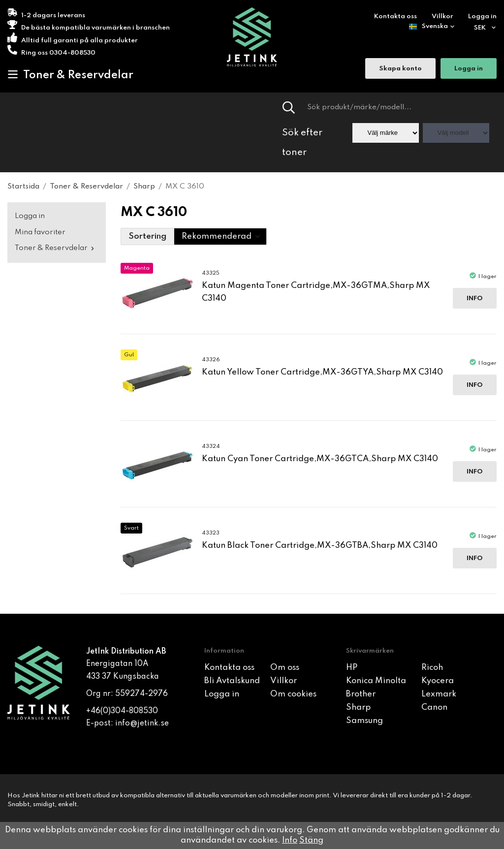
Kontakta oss (395, 16)
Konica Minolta (376, 681)
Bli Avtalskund (232, 681)
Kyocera (438, 681)
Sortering (147, 236)
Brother (361, 694)
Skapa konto (400, 69)
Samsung (364, 721)
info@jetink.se (142, 723)
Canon (434, 707)
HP (352, 668)
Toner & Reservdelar (70, 75)
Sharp (358, 707)
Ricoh (432, 668)
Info (475, 299)
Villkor (442, 16)
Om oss (285, 668)
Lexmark (439, 694)
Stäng (311, 840)
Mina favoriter (40, 232)
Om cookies (293, 694)
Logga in (482, 16)
